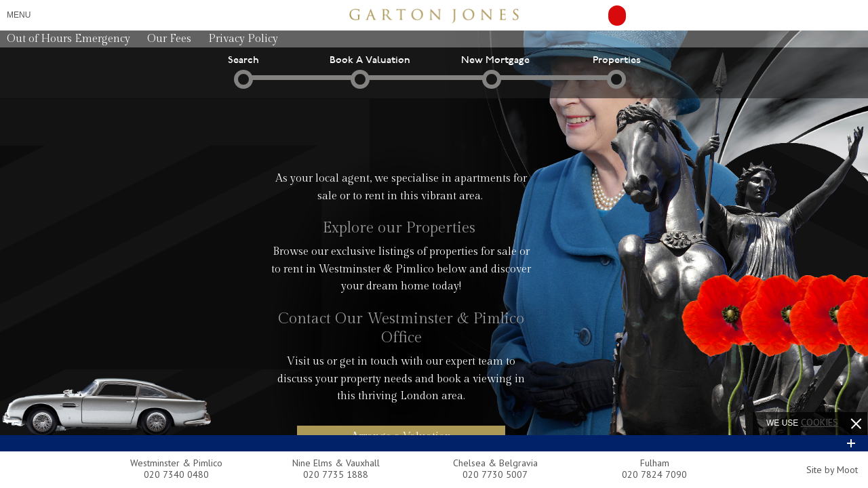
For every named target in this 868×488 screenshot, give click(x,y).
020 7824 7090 (654, 474)
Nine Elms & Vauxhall (336, 463)
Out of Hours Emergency (68, 39)
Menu (19, 15)
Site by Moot (832, 470)
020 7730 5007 (495, 474)
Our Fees (169, 39)
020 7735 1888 (336, 474)
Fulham (655, 463)
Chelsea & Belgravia (495, 463)
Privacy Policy (243, 39)
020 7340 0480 (176, 474)
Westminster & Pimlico (176, 463)
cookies (820, 422)
